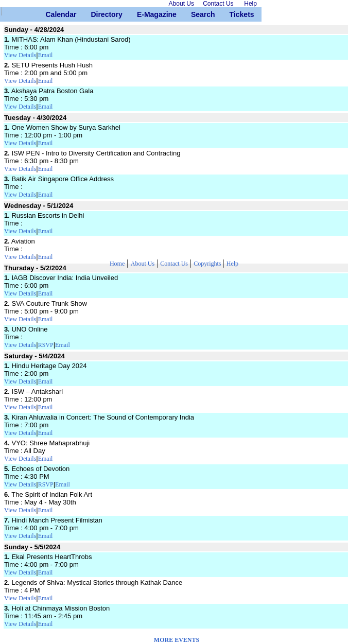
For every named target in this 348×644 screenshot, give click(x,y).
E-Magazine (141, 14)
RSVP (46, 345)
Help (232, 264)
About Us (143, 264)
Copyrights (208, 264)
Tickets (233, 14)
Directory (94, 14)
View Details (20, 55)
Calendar (50, 14)
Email (46, 55)
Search (195, 14)
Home (117, 264)
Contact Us (174, 264)
